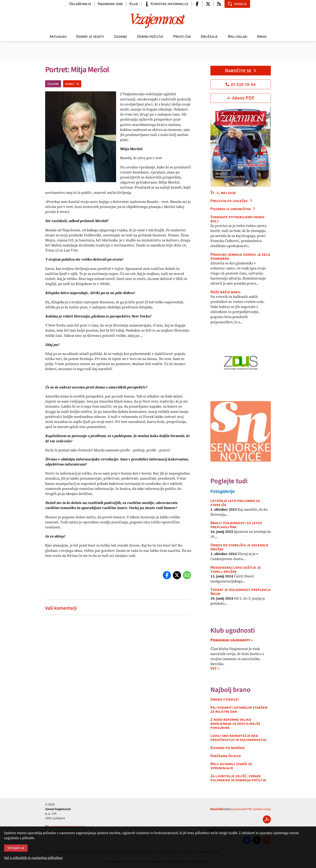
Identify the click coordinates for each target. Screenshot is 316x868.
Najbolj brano (230, 690)
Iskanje (237, 4)
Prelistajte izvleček (231, 201)
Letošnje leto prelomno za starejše (235, 503)
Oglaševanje (80, 4)
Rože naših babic (226, 292)
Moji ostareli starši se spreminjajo (231, 766)
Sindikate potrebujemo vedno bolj (237, 219)
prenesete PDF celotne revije (252, 809)
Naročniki (217, 809)
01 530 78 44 (241, 84)
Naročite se (241, 71)
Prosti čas (182, 37)
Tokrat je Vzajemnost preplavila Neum (240, 592)
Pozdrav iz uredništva (233, 209)
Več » (215, 668)
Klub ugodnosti (233, 631)
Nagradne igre (110, 4)
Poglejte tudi (229, 481)
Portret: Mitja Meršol (77, 70)
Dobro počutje (150, 37)
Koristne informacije (166, 4)
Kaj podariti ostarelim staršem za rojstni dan (239, 709)
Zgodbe (121, 37)
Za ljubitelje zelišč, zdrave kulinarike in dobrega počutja (238, 778)
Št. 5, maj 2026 (223, 193)
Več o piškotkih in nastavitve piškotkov (33, 858)
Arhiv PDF (241, 98)
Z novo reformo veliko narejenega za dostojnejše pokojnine (235, 724)
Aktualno (58, 37)
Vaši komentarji (61, 608)
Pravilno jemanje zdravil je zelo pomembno (240, 257)
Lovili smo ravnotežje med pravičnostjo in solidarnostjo (238, 738)
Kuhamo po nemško (228, 748)
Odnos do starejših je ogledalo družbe (239, 547)
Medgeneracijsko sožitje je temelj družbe (236, 570)
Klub (134, 4)
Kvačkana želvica (226, 756)
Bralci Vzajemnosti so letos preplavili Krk (236, 525)
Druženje (209, 37)
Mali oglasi (238, 37)
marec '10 (72, 84)
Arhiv (262, 37)
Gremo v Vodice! (225, 699)
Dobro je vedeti (90, 37)
